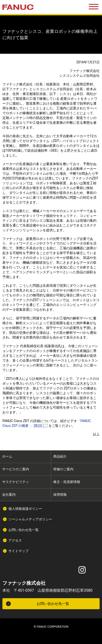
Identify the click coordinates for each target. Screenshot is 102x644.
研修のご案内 (63, 469)
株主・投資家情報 (67, 482)
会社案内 (9, 495)
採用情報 (60, 495)
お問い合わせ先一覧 (24, 530)
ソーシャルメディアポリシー (30, 519)
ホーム (7, 456)
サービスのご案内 (16, 469)
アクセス (15, 540)
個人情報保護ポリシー (25, 509)
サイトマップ (18, 551)
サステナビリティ (16, 482)
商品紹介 (60, 456)
